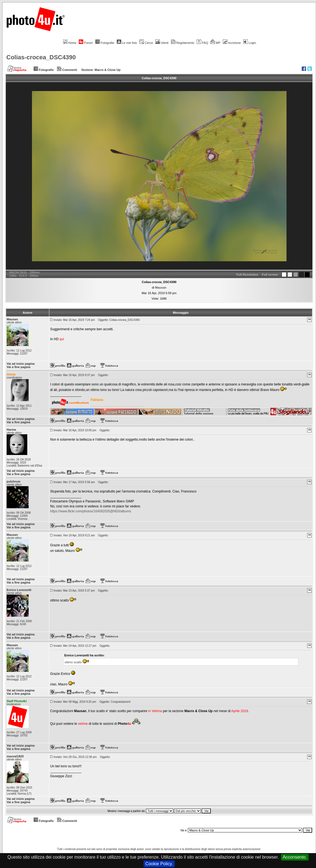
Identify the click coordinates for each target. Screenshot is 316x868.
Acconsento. (295, 857)
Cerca (146, 43)
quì (62, 339)
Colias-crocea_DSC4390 (41, 57)
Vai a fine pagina (18, 367)
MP (215, 43)
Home (70, 43)
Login (250, 43)
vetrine (83, 724)
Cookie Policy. (159, 864)
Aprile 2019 (240, 711)
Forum (86, 43)
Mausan (161, 287)
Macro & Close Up (107, 70)
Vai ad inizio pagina (21, 364)
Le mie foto (127, 43)
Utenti (162, 43)
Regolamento (183, 43)
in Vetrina (156, 711)
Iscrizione (232, 43)
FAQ (202, 43)
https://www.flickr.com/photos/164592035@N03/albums (91, 511)
